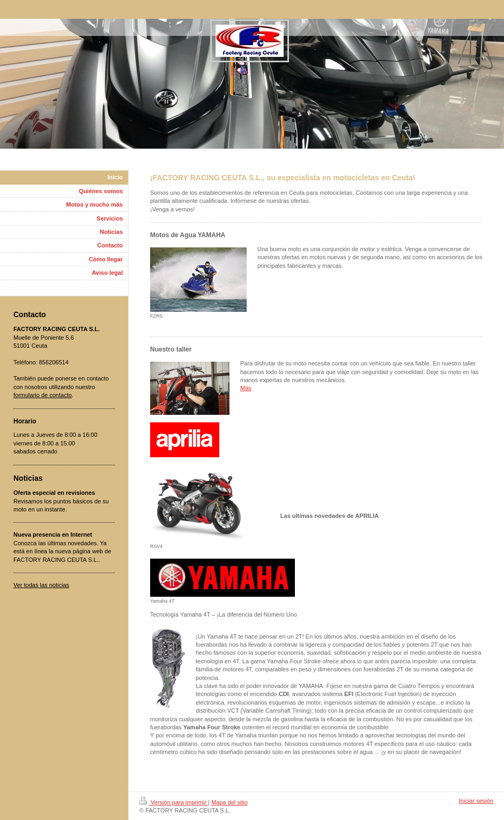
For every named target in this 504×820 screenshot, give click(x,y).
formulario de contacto (43, 395)
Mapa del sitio (229, 802)
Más (246, 388)
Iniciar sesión (476, 801)
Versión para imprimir (174, 802)
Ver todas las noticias (41, 585)
